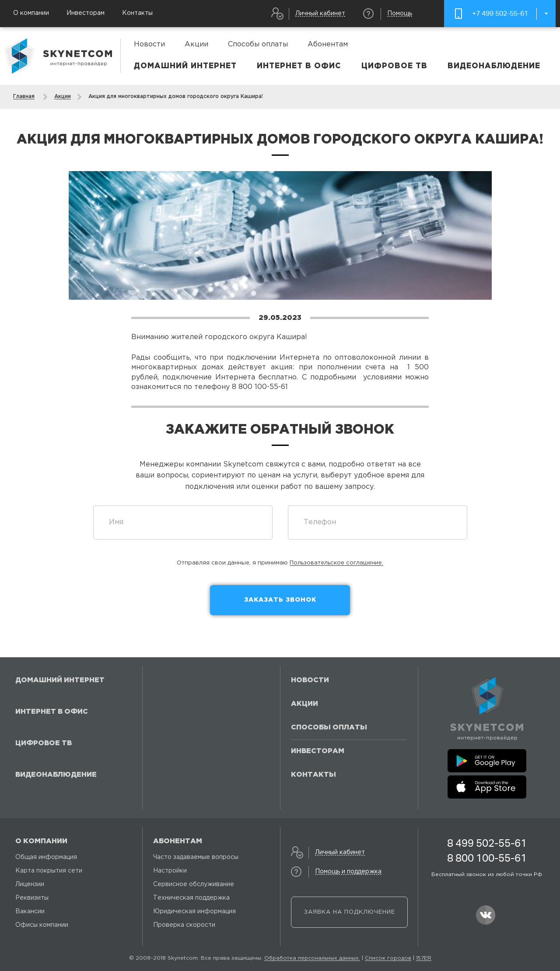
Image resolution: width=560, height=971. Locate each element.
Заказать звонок (280, 600)
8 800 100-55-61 (487, 858)
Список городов (388, 958)
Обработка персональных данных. (312, 958)
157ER (424, 958)
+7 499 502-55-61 (500, 13)
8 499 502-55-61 (487, 843)
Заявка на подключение (350, 912)
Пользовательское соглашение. (336, 563)
